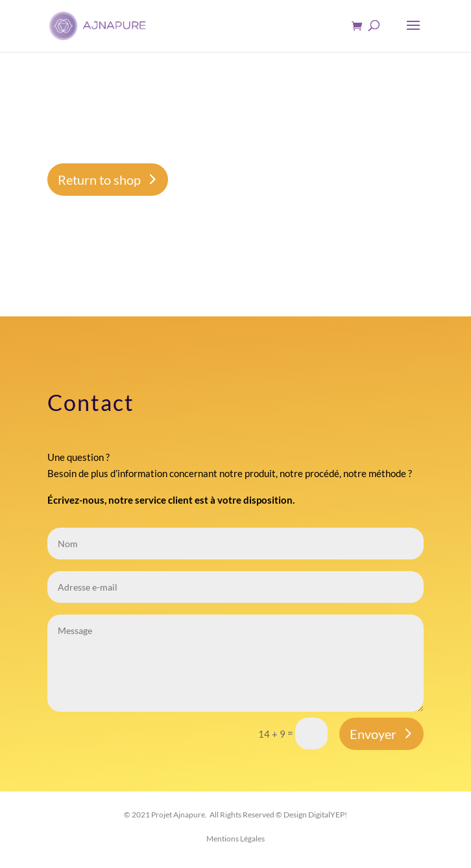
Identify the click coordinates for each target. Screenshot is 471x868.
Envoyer (373, 734)
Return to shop (99, 180)
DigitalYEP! (328, 815)
